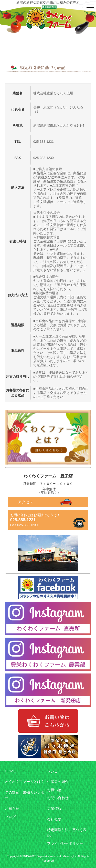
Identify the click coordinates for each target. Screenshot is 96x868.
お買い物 (54, 790)
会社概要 (54, 819)
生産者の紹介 (58, 782)
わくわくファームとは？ (25, 782)
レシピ (52, 771)
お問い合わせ (58, 798)
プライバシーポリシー (65, 843)
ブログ (10, 817)
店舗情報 (54, 809)
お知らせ (12, 809)
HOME (10, 771)
